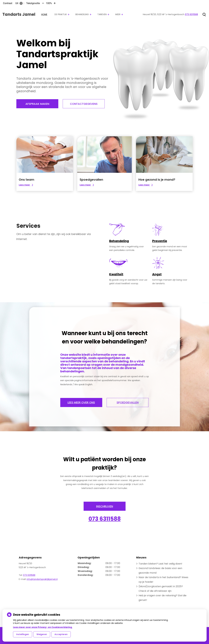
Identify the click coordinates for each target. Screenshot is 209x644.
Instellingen (23, 634)
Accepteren (61, 634)
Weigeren (42, 634)
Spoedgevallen (128, 402)
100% (49, 3)
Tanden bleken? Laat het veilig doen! (160, 563)
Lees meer (28, 185)
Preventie (160, 241)
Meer (118, 14)
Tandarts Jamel (19, 14)
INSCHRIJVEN (105, 506)
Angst (157, 274)
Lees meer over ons (81, 402)
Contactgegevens (84, 104)
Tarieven (102, 14)
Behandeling (82, 14)
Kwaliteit (116, 274)
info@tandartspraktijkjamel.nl (42, 579)
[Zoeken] (204, 15)
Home (44, 14)
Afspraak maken (37, 104)
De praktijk (61, 14)
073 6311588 (105, 519)
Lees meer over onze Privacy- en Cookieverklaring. (43, 627)
